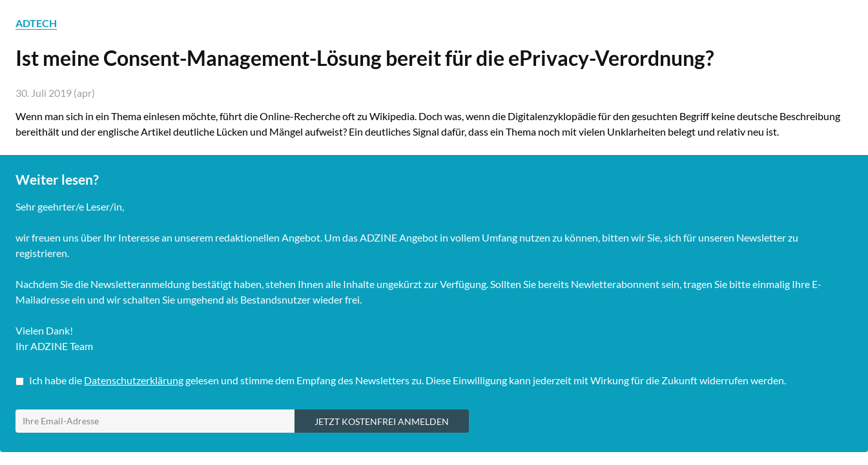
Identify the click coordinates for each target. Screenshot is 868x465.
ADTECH (36, 23)
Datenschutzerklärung (134, 380)
